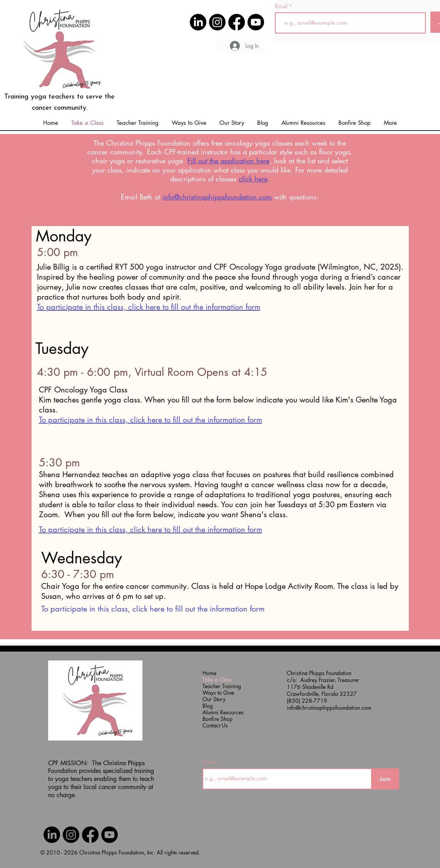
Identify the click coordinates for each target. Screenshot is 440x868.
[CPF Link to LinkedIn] (198, 22)
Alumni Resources (218, 712)
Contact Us (215, 725)
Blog (208, 706)
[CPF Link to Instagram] (217, 22)
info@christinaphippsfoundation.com (217, 197)
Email (282, 6)
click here (253, 179)
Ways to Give (218, 693)
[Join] (385, 779)
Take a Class (217, 679)
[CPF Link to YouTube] (256, 22)
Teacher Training (218, 686)
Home (209, 673)
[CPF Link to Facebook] (237, 22)
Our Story (214, 699)
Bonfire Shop (217, 719)
